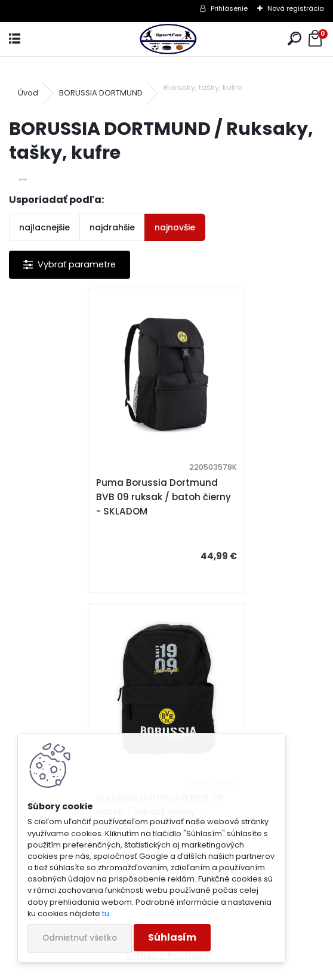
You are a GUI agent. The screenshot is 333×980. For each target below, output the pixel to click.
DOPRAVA (167, 704)
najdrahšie (112, 227)
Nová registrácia (296, 8)
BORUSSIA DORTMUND (101, 93)
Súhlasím (172, 937)
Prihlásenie (229, 8)
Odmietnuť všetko (80, 938)
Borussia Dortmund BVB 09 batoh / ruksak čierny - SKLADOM (243, 497)
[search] (295, 39)
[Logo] (166, 39)
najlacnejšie (44, 227)
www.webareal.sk (215, 968)
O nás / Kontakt (167, 640)
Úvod (28, 93)
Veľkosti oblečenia (167, 672)
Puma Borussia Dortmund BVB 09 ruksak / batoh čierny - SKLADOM (83, 497)
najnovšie (175, 227)
